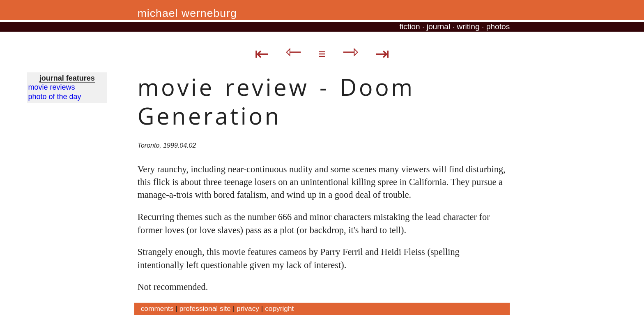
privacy (248, 308)
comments (157, 308)
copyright (279, 308)
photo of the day (55, 97)
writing (468, 27)
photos (498, 27)
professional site (205, 308)
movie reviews (52, 87)
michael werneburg (187, 13)
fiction (410, 27)
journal (439, 27)
